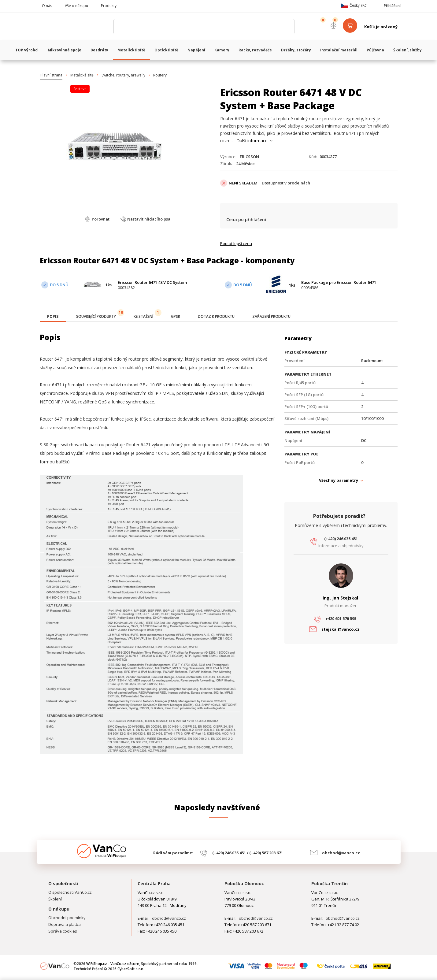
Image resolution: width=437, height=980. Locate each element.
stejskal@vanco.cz (341, 629)
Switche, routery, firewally (123, 75)
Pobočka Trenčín (330, 883)
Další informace (252, 141)
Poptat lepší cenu (236, 243)
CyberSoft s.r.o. (131, 969)
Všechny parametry (339, 480)
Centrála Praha (154, 883)
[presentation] (53, 317)
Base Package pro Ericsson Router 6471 (339, 282)
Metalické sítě (82, 75)
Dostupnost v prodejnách (286, 183)
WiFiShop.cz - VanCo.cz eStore (75, 27)
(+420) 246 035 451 (341, 539)
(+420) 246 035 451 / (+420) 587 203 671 (248, 853)
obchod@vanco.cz (341, 853)
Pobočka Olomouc (244, 883)
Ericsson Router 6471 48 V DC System (152, 282)
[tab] (53, 317)
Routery (160, 75)
